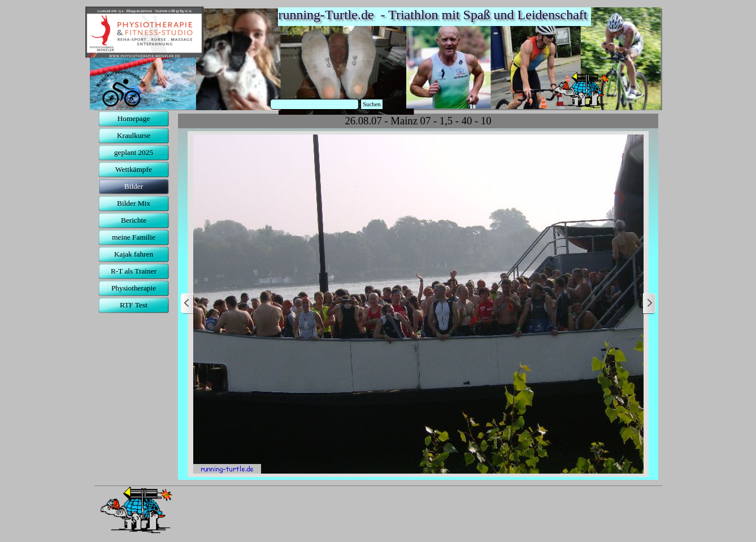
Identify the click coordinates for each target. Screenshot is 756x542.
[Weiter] (649, 304)
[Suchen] (315, 104)
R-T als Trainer (134, 271)
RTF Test (134, 305)
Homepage (134, 118)
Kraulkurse (134, 135)
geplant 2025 (134, 152)
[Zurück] (188, 304)
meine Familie (134, 237)
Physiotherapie (134, 288)
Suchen (372, 104)
